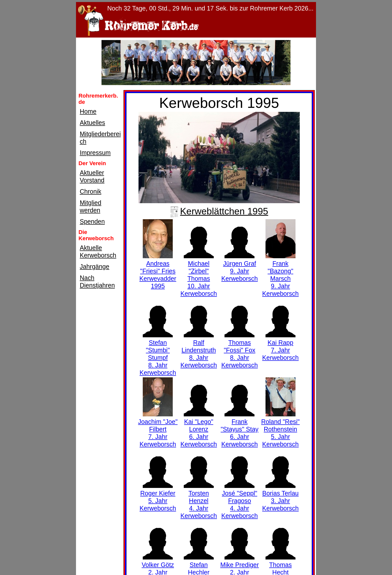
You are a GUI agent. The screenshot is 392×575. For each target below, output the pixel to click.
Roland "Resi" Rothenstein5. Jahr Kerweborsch (280, 429)
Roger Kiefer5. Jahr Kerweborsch (158, 497)
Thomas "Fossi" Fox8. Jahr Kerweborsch (239, 350)
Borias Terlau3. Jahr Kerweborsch (280, 497)
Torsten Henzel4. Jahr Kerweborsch (199, 501)
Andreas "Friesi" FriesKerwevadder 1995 (158, 271)
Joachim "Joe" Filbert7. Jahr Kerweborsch (158, 429)
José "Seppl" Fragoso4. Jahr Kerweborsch (239, 501)
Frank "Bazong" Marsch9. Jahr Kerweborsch (280, 275)
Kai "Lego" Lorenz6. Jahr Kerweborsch (199, 429)
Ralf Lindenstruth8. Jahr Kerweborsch (199, 350)
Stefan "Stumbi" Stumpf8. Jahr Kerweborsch (158, 354)
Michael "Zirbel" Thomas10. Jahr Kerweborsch (199, 275)
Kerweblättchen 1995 (219, 211)
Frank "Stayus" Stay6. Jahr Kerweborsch (240, 429)
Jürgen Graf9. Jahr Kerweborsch (239, 267)
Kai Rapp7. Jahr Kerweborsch (280, 346)
